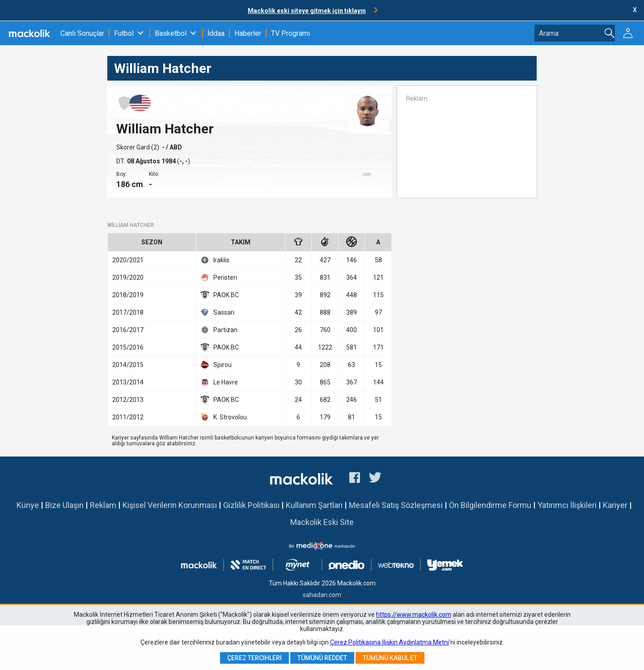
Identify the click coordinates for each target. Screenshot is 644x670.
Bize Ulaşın (64, 505)
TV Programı (290, 33)
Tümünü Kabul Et (390, 658)
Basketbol (171, 33)
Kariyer (615, 505)
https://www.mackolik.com (414, 615)
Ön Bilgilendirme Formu (490, 505)
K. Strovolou (224, 417)
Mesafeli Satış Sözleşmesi (396, 505)
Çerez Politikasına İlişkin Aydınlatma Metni (390, 642)
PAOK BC (220, 295)
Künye (28, 505)
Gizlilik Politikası (251, 505)
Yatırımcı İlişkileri (567, 505)
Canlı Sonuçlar (82, 33)
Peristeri (219, 277)
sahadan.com (322, 595)
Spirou (216, 365)
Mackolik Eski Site (322, 522)
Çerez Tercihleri (254, 658)
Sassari (218, 312)
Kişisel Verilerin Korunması (170, 505)
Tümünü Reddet (322, 658)
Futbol (124, 33)
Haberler (248, 33)
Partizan (219, 330)
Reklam (103, 505)
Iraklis (215, 260)
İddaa (216, 33)
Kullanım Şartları (314, 505)
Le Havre (219, 382)
